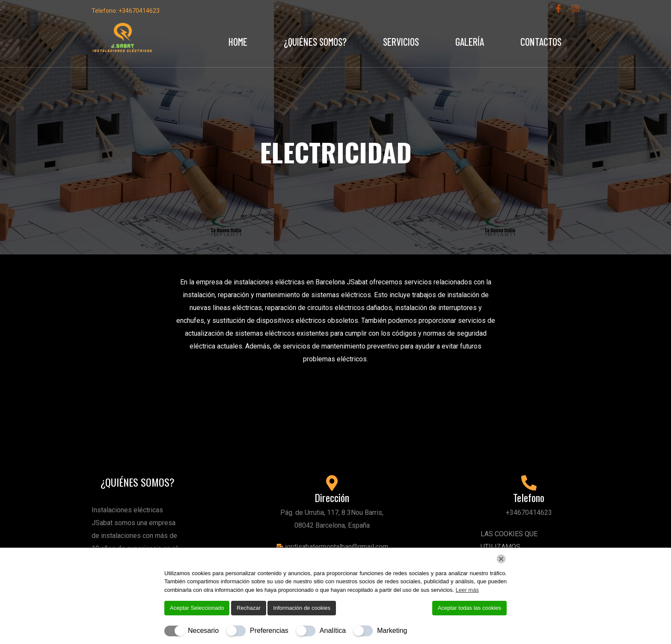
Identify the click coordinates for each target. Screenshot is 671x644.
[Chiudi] (501, 559)
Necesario (203, 631)
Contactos (541, 42)
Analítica (333, 631)
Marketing (392, 631)
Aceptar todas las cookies (469, 608)
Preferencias (269, 631)
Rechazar (249, 608)
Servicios (401, 42)
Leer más (467, 590)
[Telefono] (529, 483)
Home (238, 42)
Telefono (529, 497)
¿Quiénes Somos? (315, 42)
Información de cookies (302, 608)
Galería (470, 42)
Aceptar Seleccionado (197, 608)
